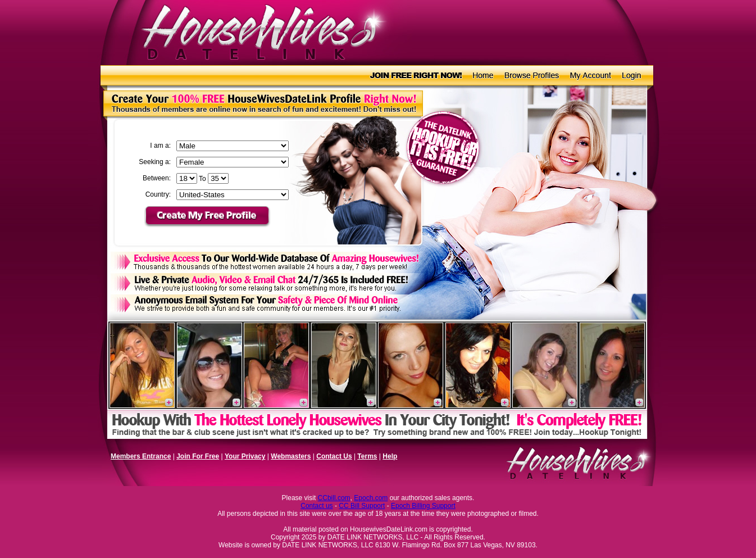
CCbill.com (334, 498)
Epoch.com (371, 498)
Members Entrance (141, 456)
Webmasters (291, 456)
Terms (367, 456)
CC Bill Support (362, 506)
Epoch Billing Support (423, 506)
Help (390, 456)
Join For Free (198, 456)
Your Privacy (245, 456)
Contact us (316, 506)
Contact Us (334, 456)
